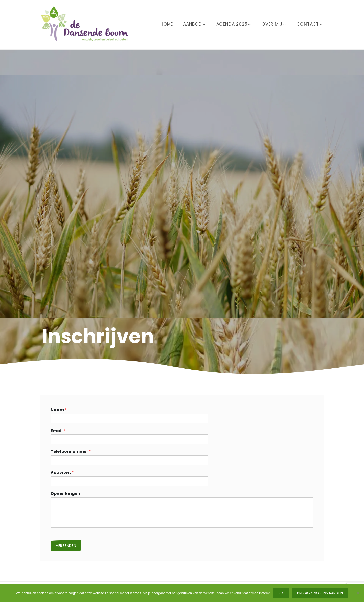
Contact (310, 24)
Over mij (274, 24)
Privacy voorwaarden (320, 593)
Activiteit (62, 473)
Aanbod (195, 24)
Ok (281, 593)
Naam (59, 410)
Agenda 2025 (234, 24)
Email (58, 431)
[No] (358, 593)
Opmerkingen (65, 494)
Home (167, 24)
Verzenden (66, 546)
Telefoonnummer (71, 452)
